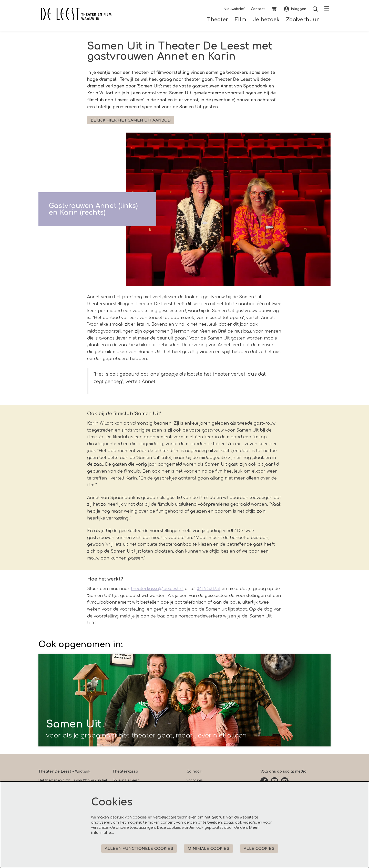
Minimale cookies (208, 849)
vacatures (194, 780)
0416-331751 (209, 589)
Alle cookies (259, 849)
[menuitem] (218, 20)
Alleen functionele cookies (139, 849)
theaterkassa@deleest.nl (157, 589)
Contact (258, 9)
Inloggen (295, 9)
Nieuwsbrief (234, 9)
